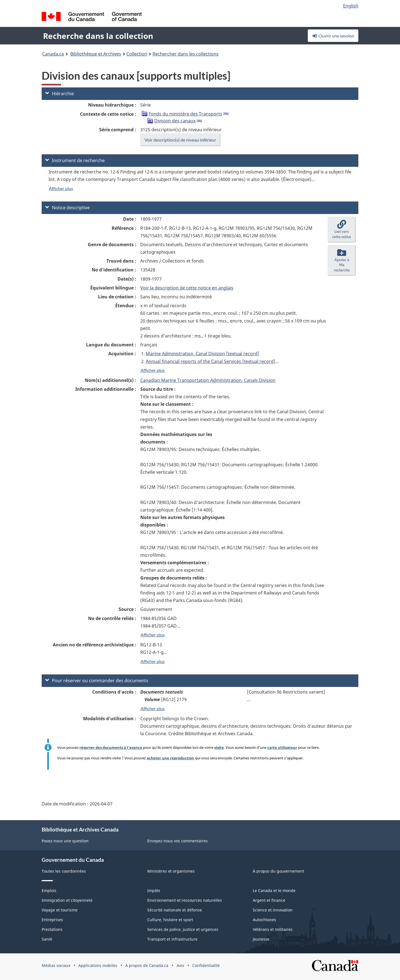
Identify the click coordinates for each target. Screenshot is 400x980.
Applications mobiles (98, 965)
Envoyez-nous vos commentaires (177, 841)
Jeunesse (261, 939)
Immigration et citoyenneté (67, 900)
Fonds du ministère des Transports (185, 114)
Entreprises (52, 920)
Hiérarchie (60, 94)
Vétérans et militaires (273, 929)
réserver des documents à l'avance (111, 747)
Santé (47, 939)
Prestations (52, 929)
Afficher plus (61, 188)
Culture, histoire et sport (170, 920)
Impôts (154, 890)
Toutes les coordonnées (64, 871)
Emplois (49, 890)
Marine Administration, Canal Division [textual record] (202, 354)
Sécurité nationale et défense (175, 910)
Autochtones (264, 920)
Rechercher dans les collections (186, 54)
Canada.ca (53, 54)
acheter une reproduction (170, 758)
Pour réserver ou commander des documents (97, 681)
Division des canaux (175, 121)
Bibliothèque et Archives (96, 54)
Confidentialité (206, 965)
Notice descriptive (67, 208)
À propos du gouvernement (278, 871)
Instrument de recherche (75, 160)
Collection (137, 54)
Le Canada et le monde (274, 890)
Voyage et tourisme (60, 910)
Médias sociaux (56, 965)
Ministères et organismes (171, 871)
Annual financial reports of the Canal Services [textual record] (211, 361)
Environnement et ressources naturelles (185, 900)
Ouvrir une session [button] (333, 36)
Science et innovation (273, 910)
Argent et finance (269, 900)
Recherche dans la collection (98, 36)
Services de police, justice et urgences (183, 929)
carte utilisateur (282, 747)
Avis (180, 965)
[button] (342, 230)
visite (219, 747)
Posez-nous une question (65, 841)
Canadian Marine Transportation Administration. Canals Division (208, 380)
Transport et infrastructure (172, 939)
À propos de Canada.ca (147, 965)
